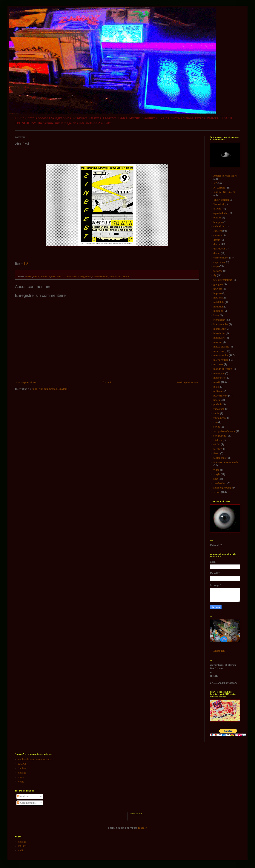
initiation (219, 307)
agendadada (220, 213)
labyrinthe (219, 333)
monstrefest (220, 378)
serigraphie (85, 277)
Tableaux (23, 768)
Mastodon (219, 651)
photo (217, 400)
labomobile (220, 329)
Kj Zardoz (219, 188)
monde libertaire (223, 369)
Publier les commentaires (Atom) (50, 389)
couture (218, 235)
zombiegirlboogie (223, 488)
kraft (216, 315)
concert (218, 231)
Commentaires (27, 803)
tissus (217, 453)
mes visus (45, 277)
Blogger (142, 828)
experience (219, 262)
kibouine (218, 311)
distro (29, 277)
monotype (219, 373)
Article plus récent (26, 383)
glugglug (218, 284)
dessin (217, 240)
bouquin (218, 222)
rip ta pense (220, 418)
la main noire (221, 324)
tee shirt (218, 449)
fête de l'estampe (223, 280)
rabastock (219, 409)
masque (218, 342)
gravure (218, 289)
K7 (215, 183)
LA (26, 264)
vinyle (217, 474)
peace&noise (72, 277)
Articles (23, 796)
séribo (217, 444)
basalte (217, 218)
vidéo (216, 470)
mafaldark (219, 338)
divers (36, 277)
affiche (217, 209)
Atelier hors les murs (225, 176)
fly (215, 275)
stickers (218, 440)
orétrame (219, 391)
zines (21, 777)
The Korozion (221, 200)
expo (216, 266)
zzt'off (126, 277)
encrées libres (221, 258)
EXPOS (22, 764)
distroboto (219, 249)
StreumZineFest (100, 277)
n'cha (217, 387)
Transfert (219, 204)
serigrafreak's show (224, 431)
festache (218, 271)
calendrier (219, 226)
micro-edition (221, 360)
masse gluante (221, 347)
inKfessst (219, 298)
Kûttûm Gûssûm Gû (225, 192)
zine (216, 479)
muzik (217, 382)
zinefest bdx (116, 277)
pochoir (218, 404)
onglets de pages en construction (35, 759)
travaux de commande (226, 462)
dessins (22, 773)
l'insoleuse (219, 320)
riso (216, 422)
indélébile (219, 302)
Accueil (107, 383)
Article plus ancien (188, 383)
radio (216, 413)
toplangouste (221, 458)
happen (218, 293)
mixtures (218, 364)
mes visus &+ (58, 277)
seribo (217, 427)
